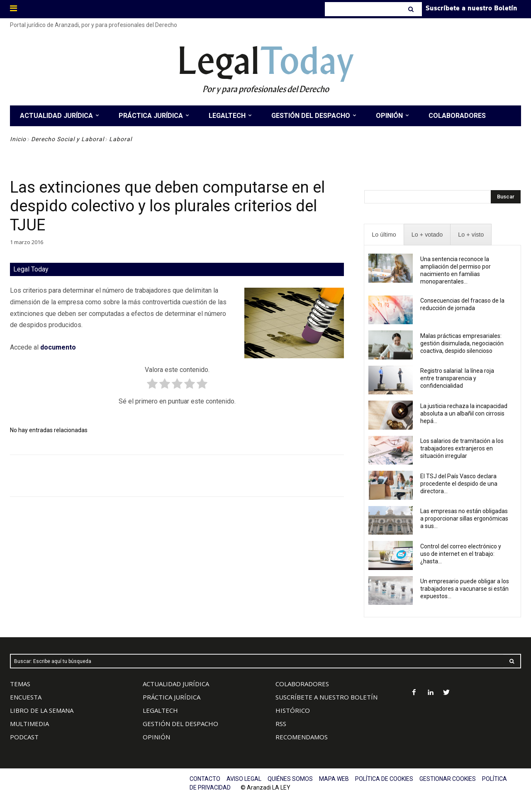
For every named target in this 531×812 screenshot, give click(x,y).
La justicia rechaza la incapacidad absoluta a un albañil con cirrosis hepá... (464, 413)
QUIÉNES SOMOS (290, 779)
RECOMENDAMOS (302, 737)
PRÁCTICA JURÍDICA (172, 697)
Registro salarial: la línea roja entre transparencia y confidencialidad (457, 378)
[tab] (384, 235)
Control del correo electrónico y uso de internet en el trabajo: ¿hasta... (461, 554)
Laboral (121, 139)
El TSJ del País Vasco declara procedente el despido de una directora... (459, 484)
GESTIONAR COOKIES (448, 779)
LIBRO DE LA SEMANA (42, 710)
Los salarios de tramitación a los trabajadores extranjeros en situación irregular (462, 448)
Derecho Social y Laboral (68, 139)
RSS (281, 724)
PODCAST (24, 737)
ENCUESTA (26, 697)
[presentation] (384, 235)
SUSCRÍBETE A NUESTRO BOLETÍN (326, 697)
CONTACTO (205, 779)
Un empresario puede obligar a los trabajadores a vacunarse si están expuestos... (465, 589)
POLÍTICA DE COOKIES (384, 779)
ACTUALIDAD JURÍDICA (176, 684)
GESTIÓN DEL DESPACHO (180, 724)
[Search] (412, 9)
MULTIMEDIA (29, 724)
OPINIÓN (156, 737)
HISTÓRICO (293, 710)
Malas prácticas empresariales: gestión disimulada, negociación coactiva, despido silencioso (462, 343)
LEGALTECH (160, 710)
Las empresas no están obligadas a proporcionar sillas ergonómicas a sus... (464, 519)
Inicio (18, 139)
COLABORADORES (302, 684)
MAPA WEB (334, 779)
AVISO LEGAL (244, 779)
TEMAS (20, 684)
